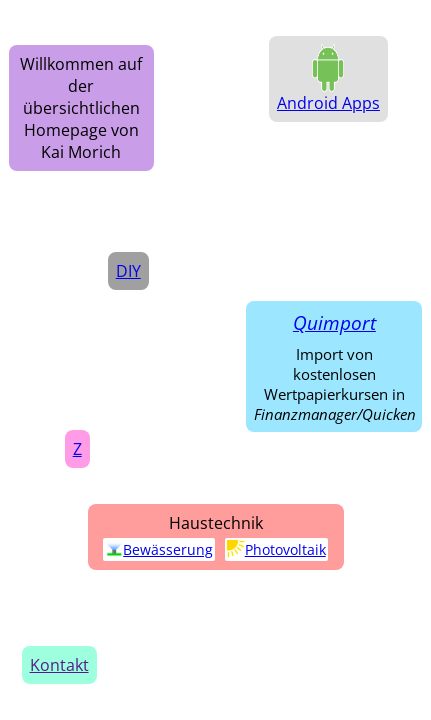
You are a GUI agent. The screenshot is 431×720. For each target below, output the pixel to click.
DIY (128, 271)
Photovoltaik (276, 549)
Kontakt (59, 665)
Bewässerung (159, 549)
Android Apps (328, 103)
